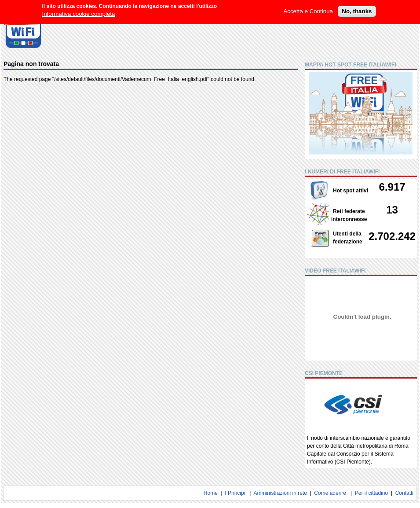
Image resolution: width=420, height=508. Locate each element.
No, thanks (357, 9)
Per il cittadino (371, 493)
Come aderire (330, 493)
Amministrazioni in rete (280, 493)
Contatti (404, 493)
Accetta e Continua (308, 9)
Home (211, 493)
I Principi (235, 493)
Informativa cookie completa (79, 11)
